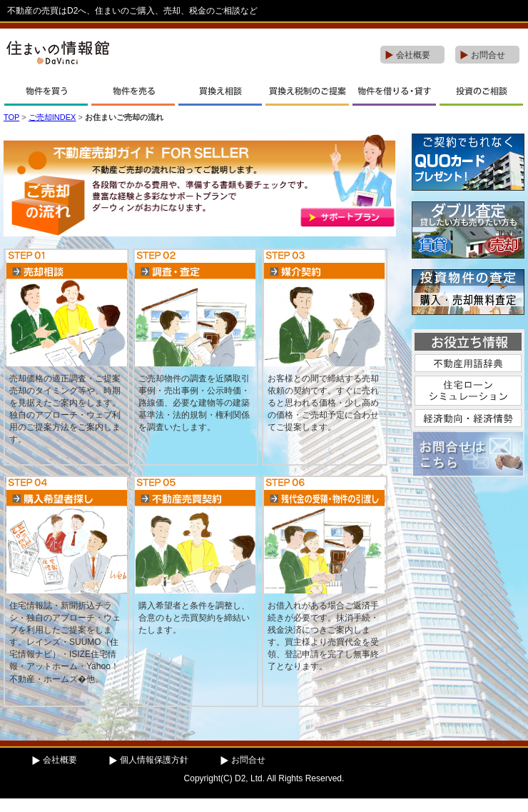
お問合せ (488, 55)
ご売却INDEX (52, 117)
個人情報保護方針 (154, 760)
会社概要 (413, 55)
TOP (11, 117)
